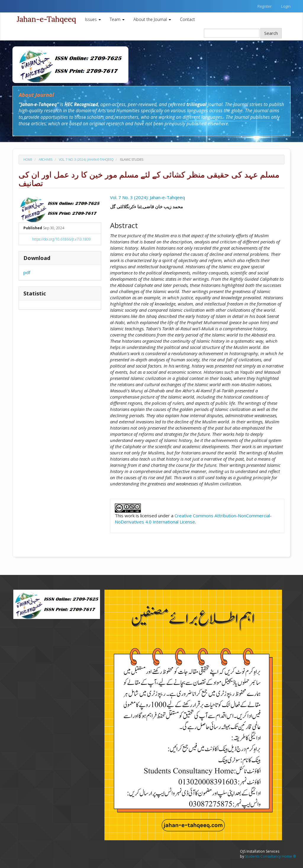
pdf (27, 272)
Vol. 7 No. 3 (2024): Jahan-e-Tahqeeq (86, 160)
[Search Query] (232, 33)
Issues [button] (93, 19)
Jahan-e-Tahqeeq (46, 19)
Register (265, 6)
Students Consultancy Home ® (270, 856)
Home (28, 160)
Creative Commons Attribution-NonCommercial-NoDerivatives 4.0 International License (193, 519)
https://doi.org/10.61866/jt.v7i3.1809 (62, 239)
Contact (187, 19)
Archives (46, 160)
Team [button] (117, 19)
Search (271, 33)
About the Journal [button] (152, 19)
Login (286, 6)
